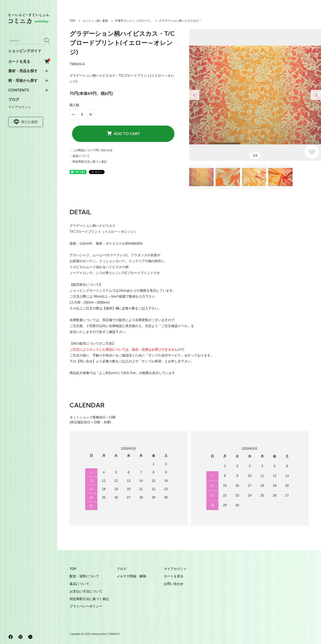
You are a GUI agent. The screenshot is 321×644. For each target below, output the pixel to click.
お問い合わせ (174, 584)
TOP (73, 21)
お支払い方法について (86, 591)
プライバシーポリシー (86, 606)
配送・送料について (84, 576)
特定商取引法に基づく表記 (89, 599)
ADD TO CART (123, 133)
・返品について (80, 156)
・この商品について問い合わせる (91, 150)
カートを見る (29, 61)
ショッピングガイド (25, 51)
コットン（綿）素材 (95, 21)
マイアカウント (20, 107)
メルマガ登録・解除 (131, 576)
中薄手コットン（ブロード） (133, 21)
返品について (79, 584)
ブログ (14, 100)
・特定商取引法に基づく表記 (88, 162)
